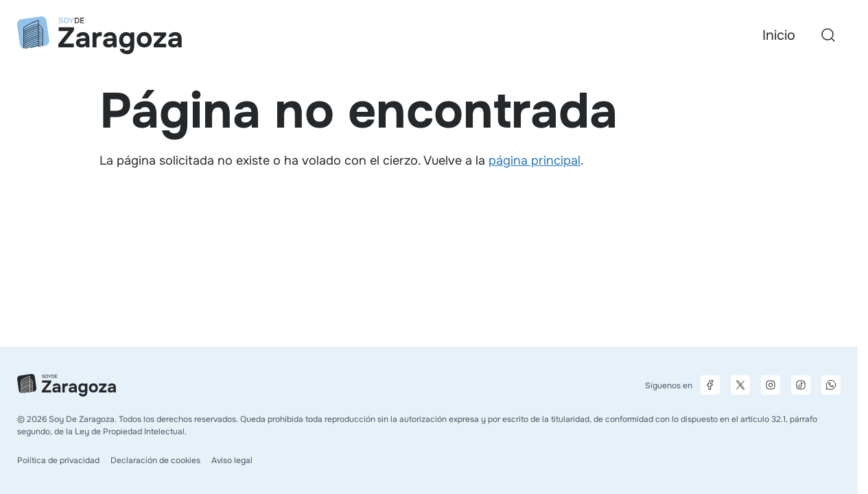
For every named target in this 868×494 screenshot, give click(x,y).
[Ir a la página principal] (99, 35)
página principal (535, 161)
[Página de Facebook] (710, 385)
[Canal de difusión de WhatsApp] (831, 385)
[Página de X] (740, 385)
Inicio (779, 35)
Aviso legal (232, 460)
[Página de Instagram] (771, 385)
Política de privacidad (58, 460)
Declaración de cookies (155, 460)
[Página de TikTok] (801, 385)
